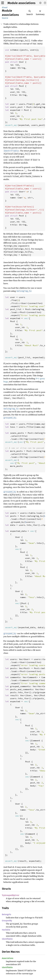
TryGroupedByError (11, 895)
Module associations (21, 3)
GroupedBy (7, 921)
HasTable (6, 930)
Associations (8, 958)
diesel (5, 7)
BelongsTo (6, 914)
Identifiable (7, 939)
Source (5, 18)
